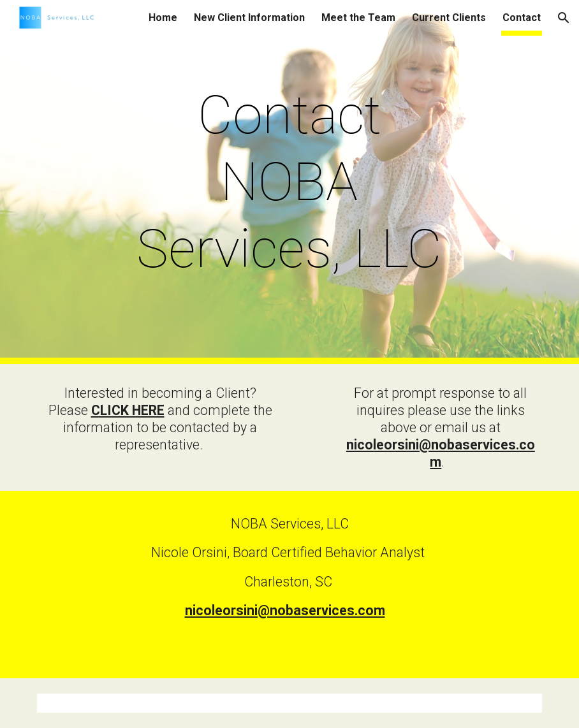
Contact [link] (522, 18)
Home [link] (163, 18)
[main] (289, 182)
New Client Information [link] (249, 18)
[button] (564, 18)
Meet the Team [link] (358, 18)
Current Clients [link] (449, 18)
